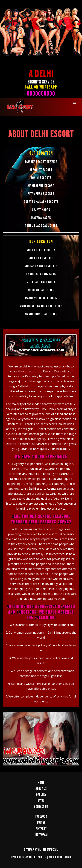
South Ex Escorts (41, 258)
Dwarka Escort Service (41, 162)
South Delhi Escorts (41, 250)
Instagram (41, 835)
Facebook (41, 817)
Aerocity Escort (41, 170)
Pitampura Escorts (41, 194)
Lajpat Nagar (41, 210)
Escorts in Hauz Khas (41, 274)
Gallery (41, 795)
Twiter (41, 823)
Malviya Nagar (41, 218)
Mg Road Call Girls (41, 290)
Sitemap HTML (33, 850)
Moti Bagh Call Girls (41, 282)
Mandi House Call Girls (41, 314)
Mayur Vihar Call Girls (41, 298)
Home (41, 783)
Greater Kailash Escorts (41, 202)
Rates (41, 801)
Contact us (41, 807)
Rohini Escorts (41, 178)
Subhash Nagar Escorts (41, 266)
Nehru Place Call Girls (41, 226)
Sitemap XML (50, 850)
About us (41, 789)
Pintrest (41, 829)
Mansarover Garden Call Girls (41, 306)
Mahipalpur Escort (41, 186)
